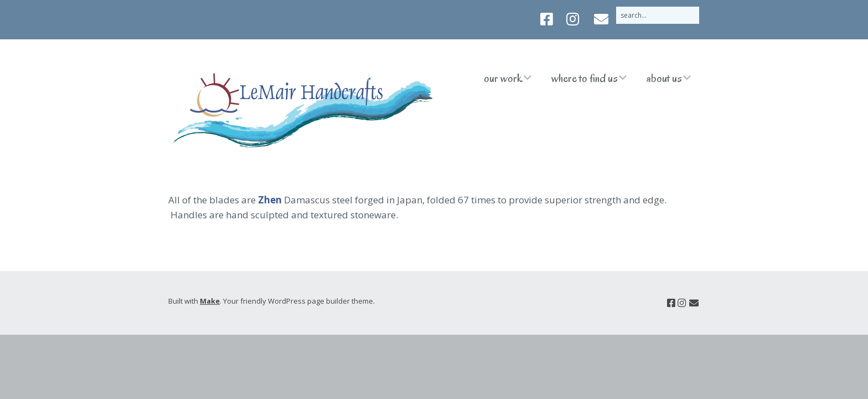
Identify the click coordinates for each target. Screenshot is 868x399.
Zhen (270, 200)
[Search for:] (658, 15)
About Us (664, 78)
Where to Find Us (585, 78)
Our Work (503, 78)
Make (210, 301)
